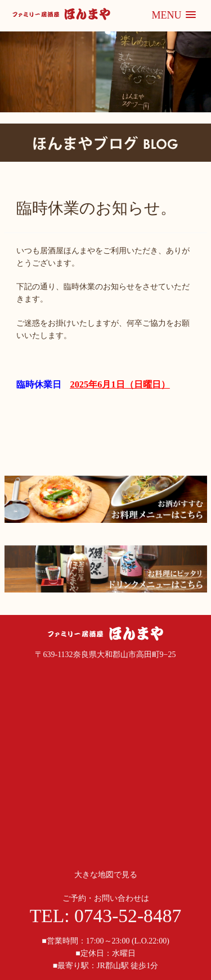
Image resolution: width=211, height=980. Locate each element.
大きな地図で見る (106, 875)
